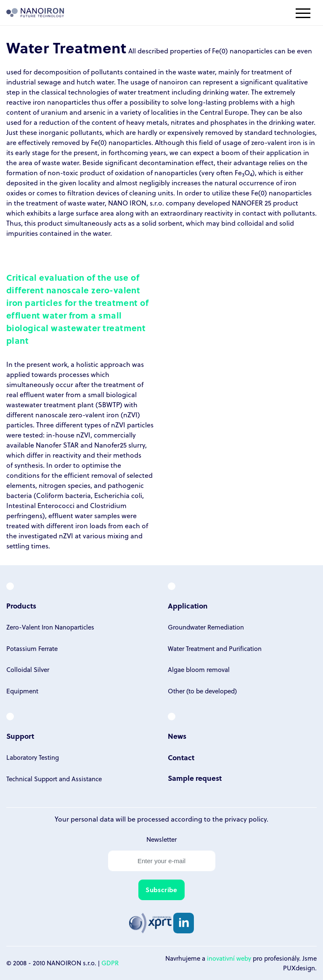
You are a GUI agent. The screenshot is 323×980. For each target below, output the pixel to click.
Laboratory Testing (33, 757)
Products (21, 606)
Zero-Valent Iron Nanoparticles (50, 627)
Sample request (195, 778)
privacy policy (246, 819)
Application (188, 606)
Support (20, 736)
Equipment (22, 691)
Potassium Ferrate (32, 648)
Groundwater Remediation (206, 627)
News (177, 736)
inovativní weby (229, 958)
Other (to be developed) (202, 691)
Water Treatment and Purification (215, 648)
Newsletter (161, 839)
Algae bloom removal (199, 669)
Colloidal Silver (28, 669)
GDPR (110, 963)
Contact (181, 757)
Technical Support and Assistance (54, 779)
